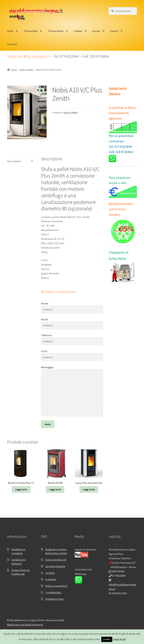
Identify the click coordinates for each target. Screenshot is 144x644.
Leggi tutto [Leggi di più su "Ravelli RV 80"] (55, 489)
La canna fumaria (55, 566)
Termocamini (56, 31)
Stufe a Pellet (26, 70)
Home (14, 70)
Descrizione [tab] (14, 161)
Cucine (96, 31)
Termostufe (31, 31)
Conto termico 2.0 (56, 560)
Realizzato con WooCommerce (25, 625)
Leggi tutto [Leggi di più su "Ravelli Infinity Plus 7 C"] (21, 489)
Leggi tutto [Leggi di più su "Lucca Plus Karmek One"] (89, 489)
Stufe (10, 31)
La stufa (50, 573)
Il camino (51, 579)
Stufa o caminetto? (56, 586)
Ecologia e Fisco (54, 599)
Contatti (12, 44)
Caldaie (78, 31)
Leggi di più (119, 639)
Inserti (114, 31)
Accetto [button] (107, 639)
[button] (42, 91)
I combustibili (53, 592)
